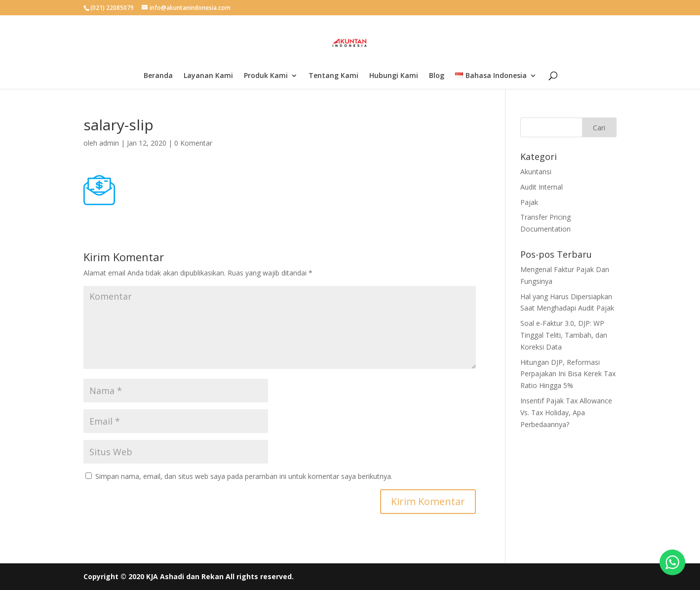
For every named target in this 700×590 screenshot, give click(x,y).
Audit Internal (542, 187)
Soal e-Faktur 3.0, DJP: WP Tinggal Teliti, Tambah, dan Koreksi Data (564, 335)
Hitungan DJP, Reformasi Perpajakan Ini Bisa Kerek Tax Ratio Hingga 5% (568, 374)
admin (109, 143)
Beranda (158, 76)
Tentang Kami (333, 76)
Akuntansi (536, 172)
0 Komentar (193, 143)
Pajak (529, 202)
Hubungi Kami (394, 76)
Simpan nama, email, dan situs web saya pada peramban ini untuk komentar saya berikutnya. (244, 476)
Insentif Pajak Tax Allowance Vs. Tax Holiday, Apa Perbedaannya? (566, 413)
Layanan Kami (208, 76)
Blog (437, 76)
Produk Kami (266, 76)
